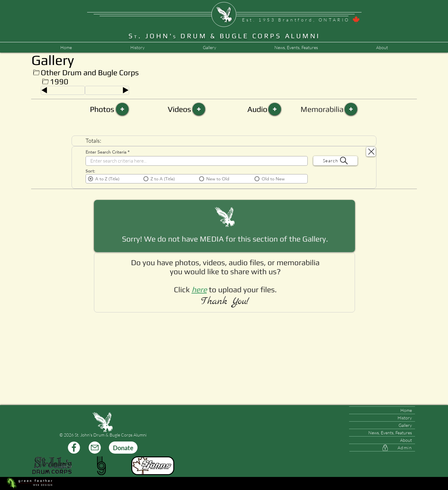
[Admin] (382, 448)
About (406, 440)
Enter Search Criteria (106, 152)
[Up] (36, 73)
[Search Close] (371, 152)
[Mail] (95, 448)
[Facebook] (74, 448)
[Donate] (123, 448)
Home (406, 410)
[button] (296, 48)
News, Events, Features (390, 433)
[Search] (335, 161)
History (405, 418)
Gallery (405, 425)
